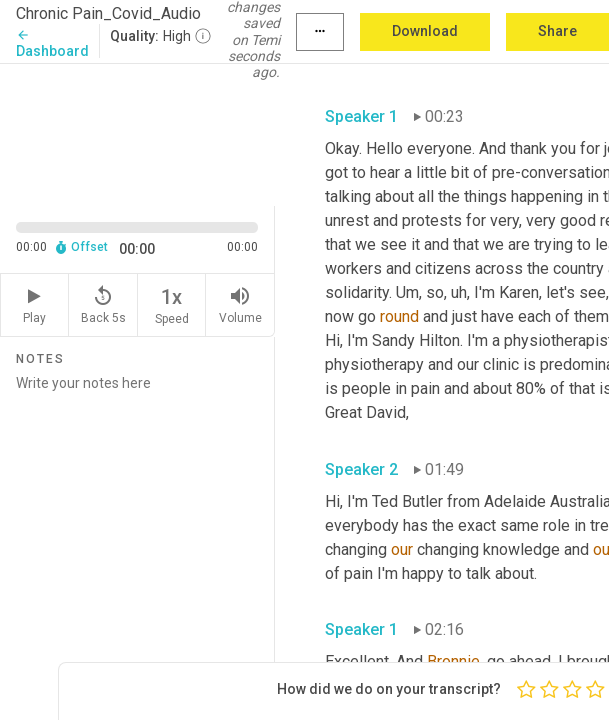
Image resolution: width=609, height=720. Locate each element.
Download (425, 31)
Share (557, 31)
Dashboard (52, 43)
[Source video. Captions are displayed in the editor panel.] (137, 133)
